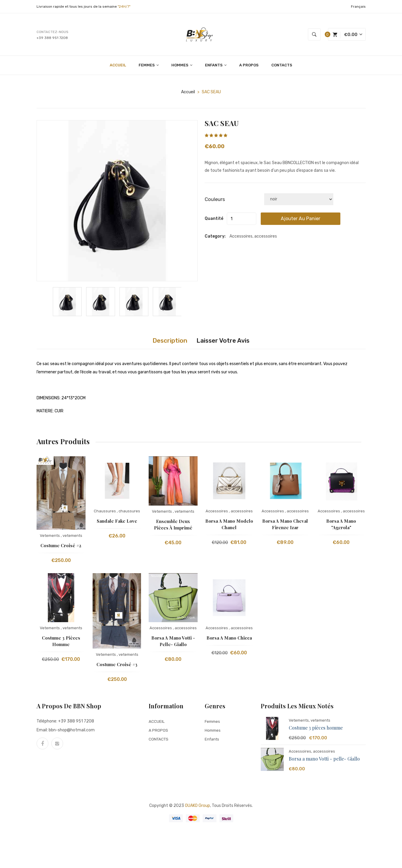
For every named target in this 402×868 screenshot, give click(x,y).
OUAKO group (197, 807)
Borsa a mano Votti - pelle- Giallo (324, 760)
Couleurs (215, 201)
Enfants (213, 740)
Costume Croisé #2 (61, 547)
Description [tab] (165, 342)
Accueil (188, 93)
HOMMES (182, 67)
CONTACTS (282, 67)
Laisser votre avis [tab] (227, 342)
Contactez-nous (52, 33)
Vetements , (51, 537)
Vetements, (299, 722)
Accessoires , (218, 513)
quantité (214, 220)
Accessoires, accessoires (253, 238)
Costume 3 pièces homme (316, 729)
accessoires (242, 513)
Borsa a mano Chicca (229, 639)
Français (358, 6)
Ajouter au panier (312, 220)
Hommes (213, 731)
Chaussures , (106, 513)
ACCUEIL (118, 67)
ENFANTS (216, 67)
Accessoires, (300, 753)
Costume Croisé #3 (117, 666)
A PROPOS (249, 67)
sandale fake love (117, 522)
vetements (72, 537)
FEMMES (149, 67)
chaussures (129, 513)
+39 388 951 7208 (52, 38)
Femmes (213, 723)
